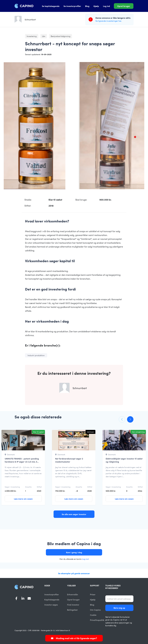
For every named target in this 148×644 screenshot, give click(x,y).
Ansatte (28, 487)
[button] (122, 419)
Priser (93, 594)
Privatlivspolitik (97, 620)
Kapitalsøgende (52, 599)
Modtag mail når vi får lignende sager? (74, 638)
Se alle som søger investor (74, 514)
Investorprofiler (52, 594)
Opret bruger (124, 6)
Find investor (73, 605)
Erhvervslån (73, 594)
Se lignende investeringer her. (109, 21)
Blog (87, 6)
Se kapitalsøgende (51, 6)
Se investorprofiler (72, 6)
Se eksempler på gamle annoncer (74, 573)
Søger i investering (12, 487)
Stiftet (39, 487)
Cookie (93, 615)
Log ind (106, 6)
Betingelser (72, 610)
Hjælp (96, 6)
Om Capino (95, 610)
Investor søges (51, 605)
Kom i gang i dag (74, 552)
